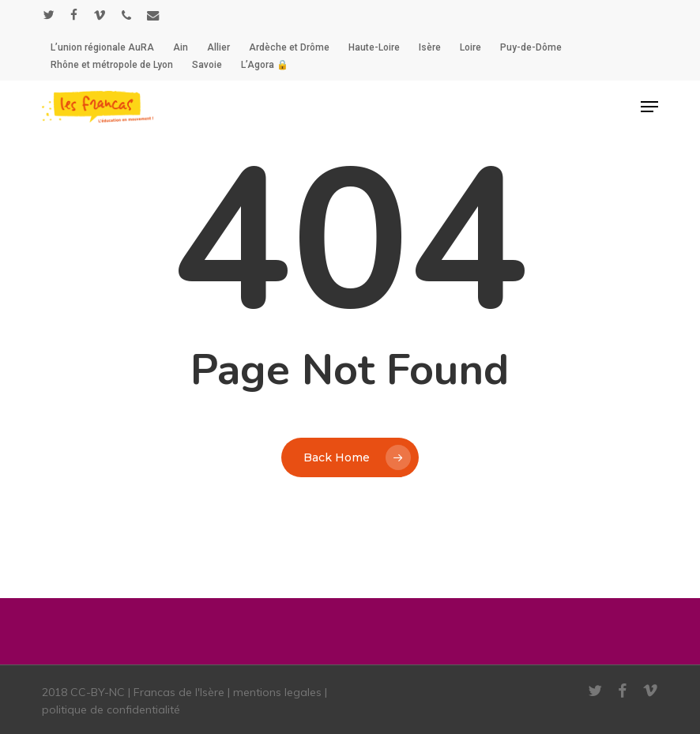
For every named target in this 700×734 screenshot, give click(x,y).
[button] (649, 107)
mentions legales (277, 692)
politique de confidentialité (111, 710)
